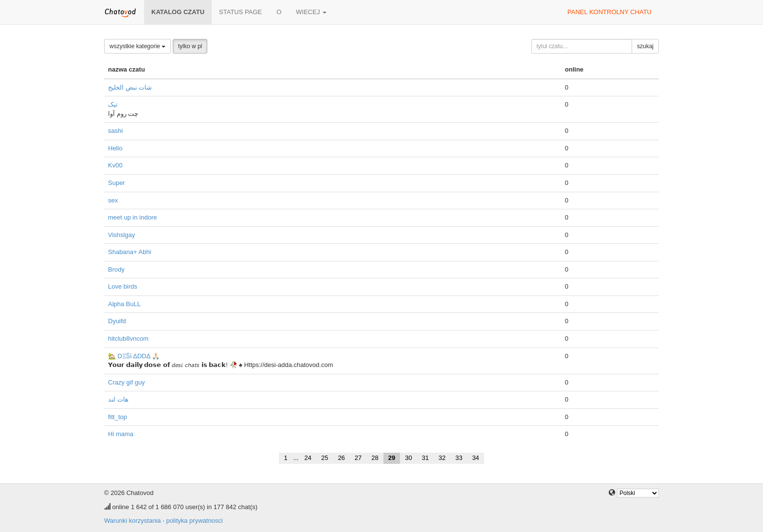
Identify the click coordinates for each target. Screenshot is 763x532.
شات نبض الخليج (130, 87)
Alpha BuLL (124, 304)
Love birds (123, 286)
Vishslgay (121, 235)
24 (308, 458)
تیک (113, 104)
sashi (115, 131)
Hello (115, 148)
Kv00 (115, 165)
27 (358, 458)
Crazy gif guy (127, 382)
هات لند (118, 399)
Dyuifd (117, 321)
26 (341, 458)
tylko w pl (190, 46)
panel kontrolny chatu (609, 12)
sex (113, 200)
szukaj (645, 46)
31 (425, 458)
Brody (116, 269)
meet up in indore (132, 217)
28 (375, 458)
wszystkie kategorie (137, 46)
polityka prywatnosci (194, 521)
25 (325, 458)
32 (442, 458)
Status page (240, 12)
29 (392, 458)
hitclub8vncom (128, 339)
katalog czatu (178, 12)
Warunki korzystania (133, 521)
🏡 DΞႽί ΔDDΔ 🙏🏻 (134, 356)
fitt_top (118, 417)
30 (408, 458)
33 (459, 458)
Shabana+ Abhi (130, 252)
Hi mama (121, 434)
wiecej (311, 12)
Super (117, 183)
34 (475, 458)
